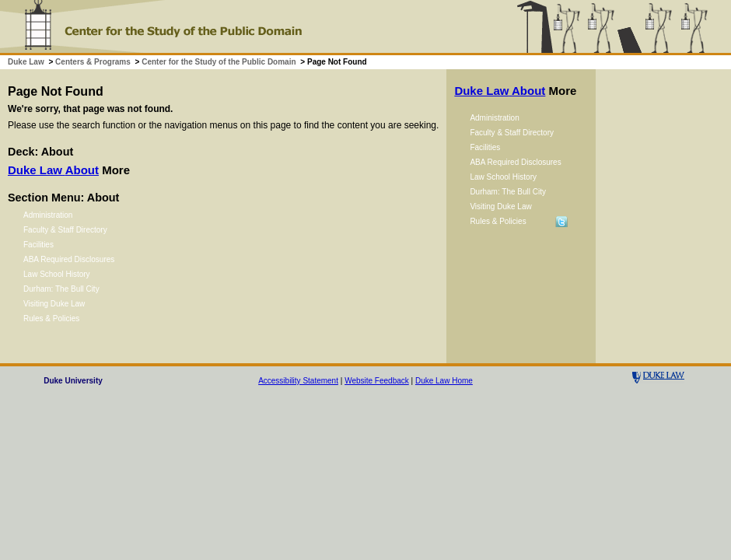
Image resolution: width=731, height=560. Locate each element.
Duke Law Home (444, 381)
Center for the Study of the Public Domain (219, 62)
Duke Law (26, 62)
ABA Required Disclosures (69, 259)
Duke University (73, 381)
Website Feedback (377, 381)
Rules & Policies (51, 318)
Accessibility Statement (298, 381)
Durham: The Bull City (61, 289)
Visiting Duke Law (54, 304)
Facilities (38, 245)
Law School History (57, 274)
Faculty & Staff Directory (65, 230)
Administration (48, 215)
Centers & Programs (93, 62)
